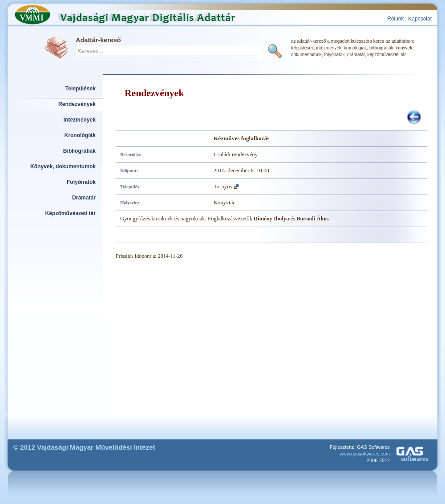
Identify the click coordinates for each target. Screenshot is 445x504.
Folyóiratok (81, 182)
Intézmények (80, 120)
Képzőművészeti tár (71, 213)
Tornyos (223, 187)
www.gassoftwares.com (365, 454)
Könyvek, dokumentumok (63, 167)
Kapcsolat (420, 19)
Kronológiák (80, 135)
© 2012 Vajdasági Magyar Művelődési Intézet (84, 447)
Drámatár (84, 198)
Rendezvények (77, 104)
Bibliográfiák (79, 151)
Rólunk (395, 19)
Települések (81, 89)
